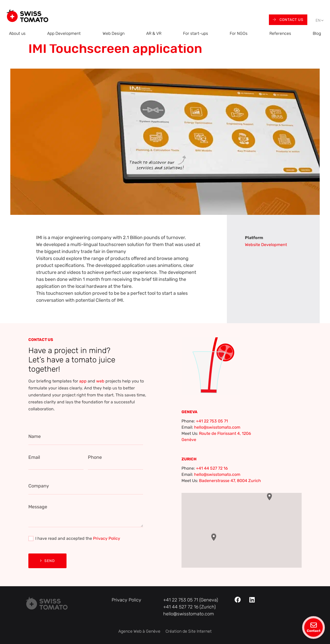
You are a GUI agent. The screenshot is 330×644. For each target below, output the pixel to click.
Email (34, 457)
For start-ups (196, 33)
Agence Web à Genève (139, 631)
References (280, 33)
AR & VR (154, 33)
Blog (317, 33)
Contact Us (288, 20)
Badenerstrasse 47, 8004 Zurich (230, 481)
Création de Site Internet (189, 631)
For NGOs (239, 33)
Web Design (114, 33)
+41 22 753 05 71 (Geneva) (191, 600)
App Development (64, 33)
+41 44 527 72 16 (212, 468)
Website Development (266, 245)
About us (17, 33)
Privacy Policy (107, 538)
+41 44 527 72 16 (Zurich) (189, 607)
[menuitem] (318, 21)
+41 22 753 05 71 (212, 421)
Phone (95, 457)
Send (47, 561)
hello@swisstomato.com (217, 427)
